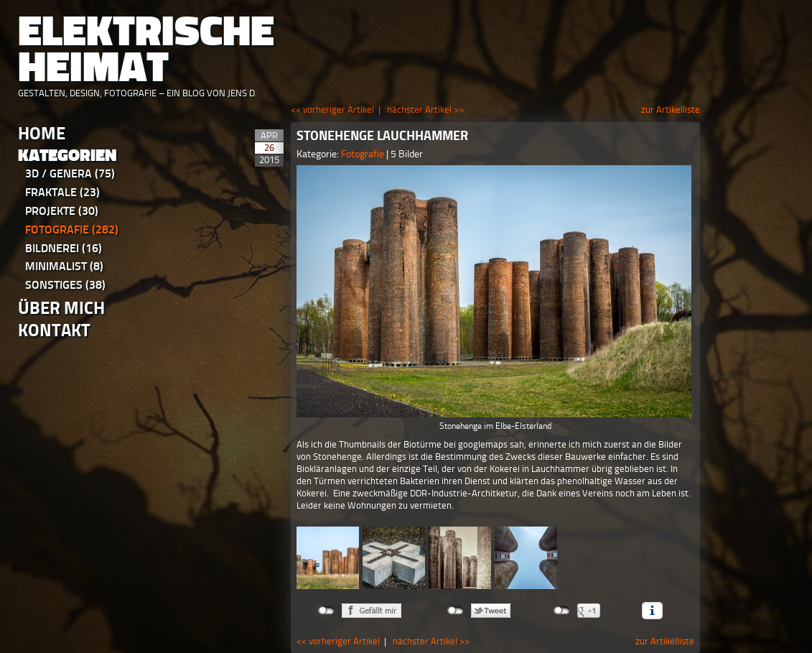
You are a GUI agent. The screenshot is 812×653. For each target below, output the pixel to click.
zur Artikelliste (671, 110)
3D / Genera (70, 173)
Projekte (62, 211)
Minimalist (64, 266)
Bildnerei (64, 248)
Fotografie (72, 230)
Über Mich (61, 308)
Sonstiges (65, 285)
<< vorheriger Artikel (332, 110)
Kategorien (67, 156)
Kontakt (54, 330)
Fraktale (62, 192)
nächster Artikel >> (425, 110)
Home (42, 133)
